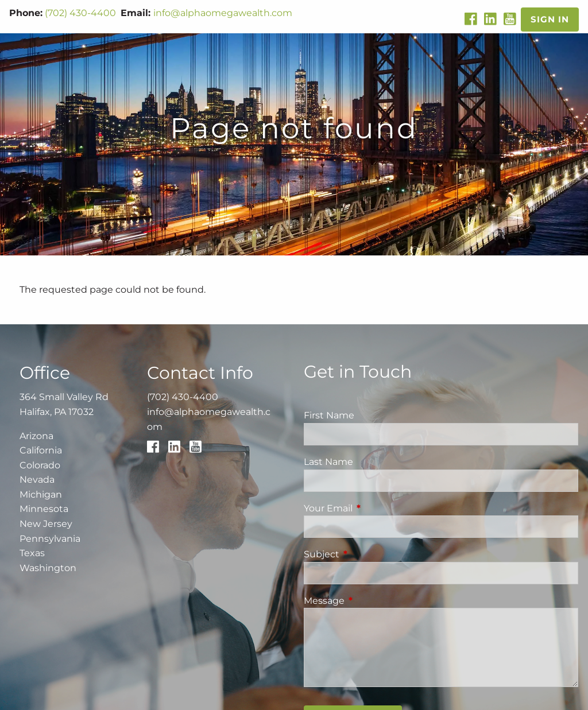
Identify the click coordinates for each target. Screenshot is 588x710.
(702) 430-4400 (80, 13)
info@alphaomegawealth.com (223, 13)
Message (372, 601)
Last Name (328, 462)
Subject (370, 554)
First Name (329, 415)
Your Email (376, 508)
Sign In (550, 19)
